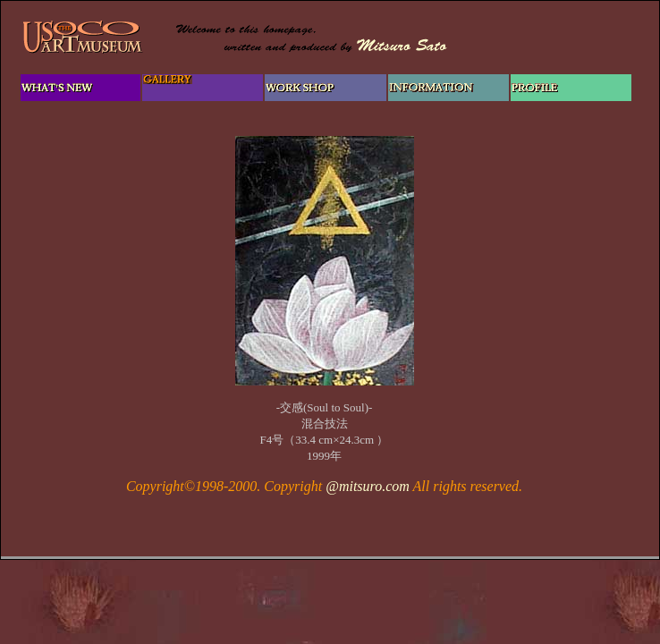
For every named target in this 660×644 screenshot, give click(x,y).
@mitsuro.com (368, 486)
